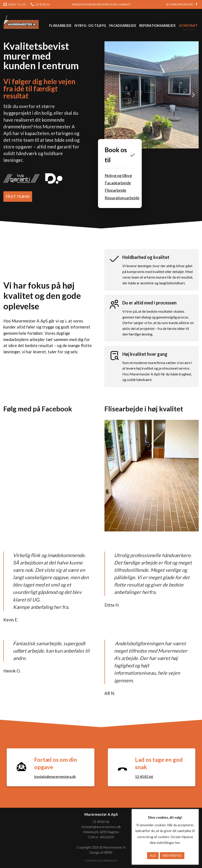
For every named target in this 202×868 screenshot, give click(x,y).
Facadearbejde (123, 26)
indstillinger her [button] (168, 843)
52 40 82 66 (144, 776)
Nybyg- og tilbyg (90, 26)
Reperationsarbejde (157, 26)
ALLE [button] (153, 856)
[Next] (193, 95)
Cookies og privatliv (101, 861)
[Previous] (110, 95)
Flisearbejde (60, 26)
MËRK (108, 852)
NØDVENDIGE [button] (172, 856)
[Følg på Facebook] (196, 4)
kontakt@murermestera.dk (55, 776)
